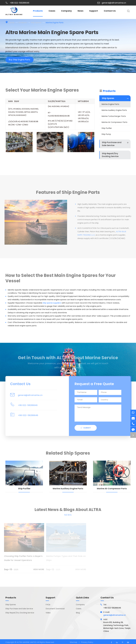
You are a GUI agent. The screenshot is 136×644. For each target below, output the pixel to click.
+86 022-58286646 (19, 3)
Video (48, 613)
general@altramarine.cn (114, 3)
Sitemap (74, 642)
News (80, 11)
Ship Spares (36, 23)
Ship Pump (106, 134)
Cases (52, 11)
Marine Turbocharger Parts (114, 116)
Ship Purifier (107, 128)
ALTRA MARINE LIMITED (27, 642)
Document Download (55, 609)
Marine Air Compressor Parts (114, 122)
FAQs (48, 605)
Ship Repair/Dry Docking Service (110, 155)
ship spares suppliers (52, 303)
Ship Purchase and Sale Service (112, 144)
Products (38, 11)
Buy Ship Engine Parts (19, 60)
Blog (78, 613)
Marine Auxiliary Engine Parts (114, 110)
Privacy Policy (87, 642)
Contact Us (110, 11)
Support (94, 11)
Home (12, 23)
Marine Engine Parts (54, 23)
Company (66, 11)
